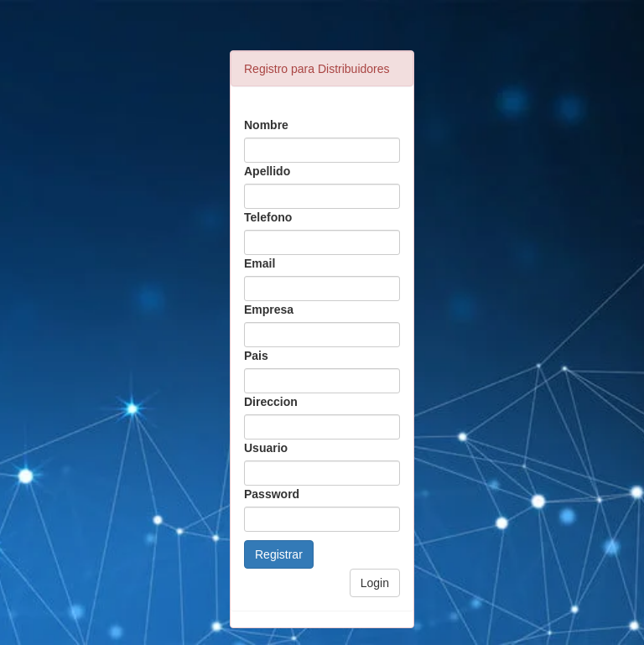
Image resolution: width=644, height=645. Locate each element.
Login (375, 583)
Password (272, 494)
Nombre (266, 125)
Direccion (271, 402)
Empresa (269, 309)
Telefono (268, 217)
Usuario (266, 448)
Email (260, 263)
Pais (256, 356)
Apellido (267, 171)
